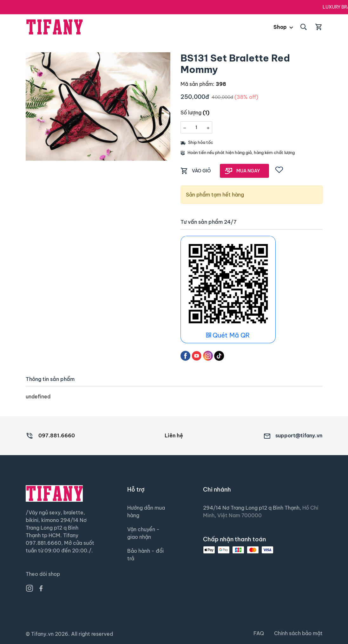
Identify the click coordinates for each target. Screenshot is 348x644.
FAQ (259, 633)
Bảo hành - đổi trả (145, 555)
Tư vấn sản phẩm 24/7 (209, 222)
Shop (280, 27)
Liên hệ (174, 435)
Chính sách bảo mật (298, 633)
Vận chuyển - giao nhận (143, 533)
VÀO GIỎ (201, 171)
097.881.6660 (57, 435)
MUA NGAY (248, 171)
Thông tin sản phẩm (50, 379)
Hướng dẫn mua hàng (146, 512)
